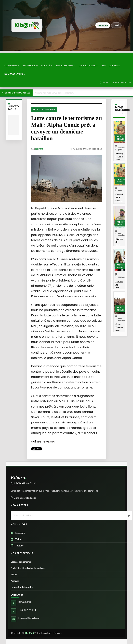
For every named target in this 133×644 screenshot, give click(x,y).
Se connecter (122, 82)
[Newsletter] (129, 516)
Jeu (104, 66)
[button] (104, 83)
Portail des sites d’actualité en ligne (28, 568)
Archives (115, 66)
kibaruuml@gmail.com (29, 618)
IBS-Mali (29, 633)
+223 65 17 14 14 (27, 610)
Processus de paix (44, 109)
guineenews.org (43, 441)
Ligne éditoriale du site (23, 498)
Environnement (65, 66)
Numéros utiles (15, 74)
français (103, 25)
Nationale (30, 66)
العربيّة (116, 25)
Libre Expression (88, 66)
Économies (12, 66)
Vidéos (14, 574)
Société (47, 66)
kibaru (39, 149)
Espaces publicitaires (21, 562)
